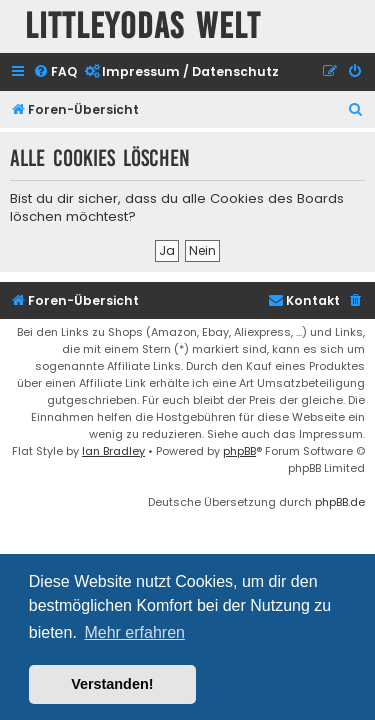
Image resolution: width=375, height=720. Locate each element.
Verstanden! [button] (112, 684)
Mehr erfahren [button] (134, 632)
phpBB (239, 451)
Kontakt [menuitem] (304, 300)
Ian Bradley (113, 451)
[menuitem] (55, 72)
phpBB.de (340, 502)
